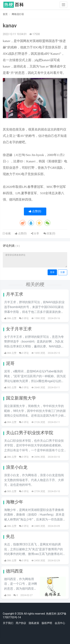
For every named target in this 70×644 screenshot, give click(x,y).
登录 (52, 272)
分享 (35, 233)
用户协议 (21, 623)
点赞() (35, 211)
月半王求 (15, 294)
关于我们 (8, 623)
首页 (5, 14)
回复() (49, 233)
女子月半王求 (19, 329)
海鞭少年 (15, 502)
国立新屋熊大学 (21, 398)
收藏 (8, 233)
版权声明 (47, 623)
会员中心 (60, 623)
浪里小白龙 (17, 467)
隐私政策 (34, 623)
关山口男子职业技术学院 (30, 433)
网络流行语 (18, 14)
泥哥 (10, 363)
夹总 (10, 536)
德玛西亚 (15, 571)
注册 (63, 272)
